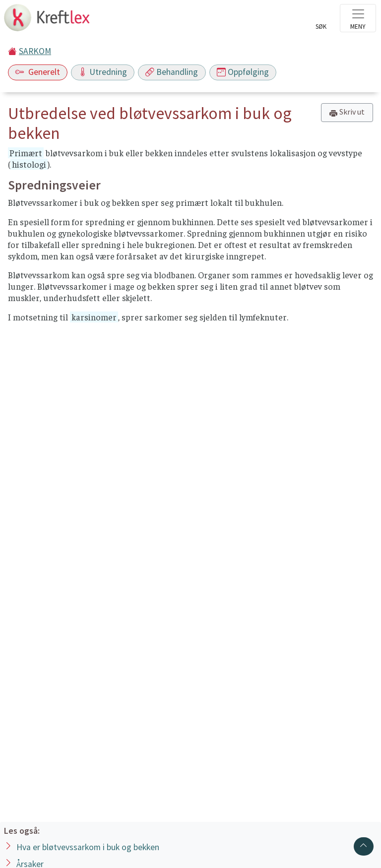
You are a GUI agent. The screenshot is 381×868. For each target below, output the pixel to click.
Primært (26, 153)
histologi (29, 164)
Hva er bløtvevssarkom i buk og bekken (88, 847)
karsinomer (94, 317)
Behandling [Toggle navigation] (172, 72)
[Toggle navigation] (358, 18)
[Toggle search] (321, 21)
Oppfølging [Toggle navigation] (243, 72)
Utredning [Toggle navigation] (103, 72)
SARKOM (35, 51)
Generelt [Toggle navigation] (38, 72)
